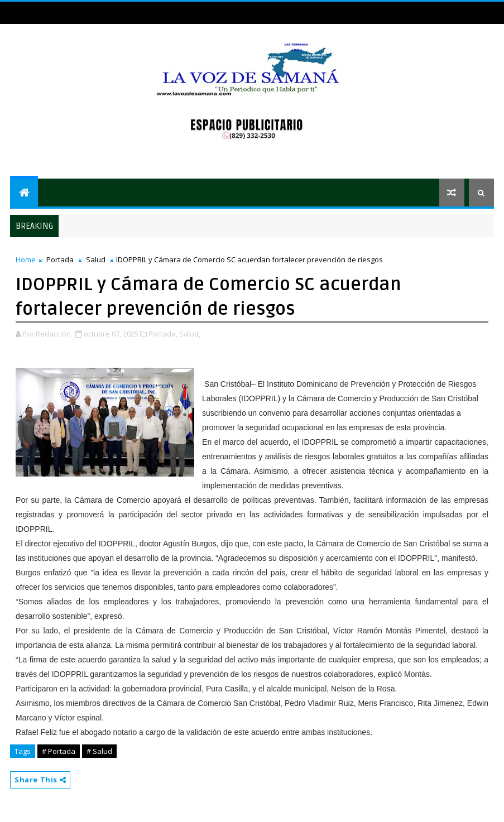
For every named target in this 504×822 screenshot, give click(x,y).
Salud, (190, 334)
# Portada (59, 751)
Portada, (163, 334)
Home (26, 259)
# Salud (99, 751)
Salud (96, 259)
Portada (60, 259)
